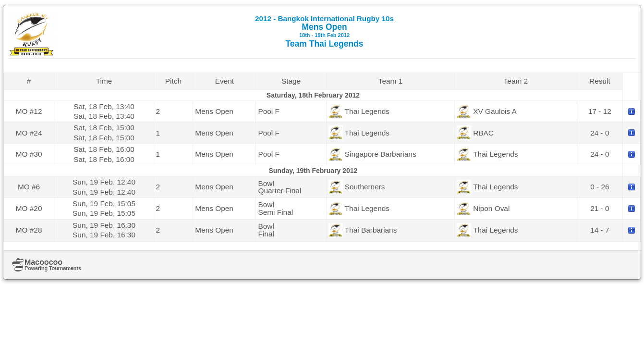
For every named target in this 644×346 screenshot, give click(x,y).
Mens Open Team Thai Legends (324, 31)
